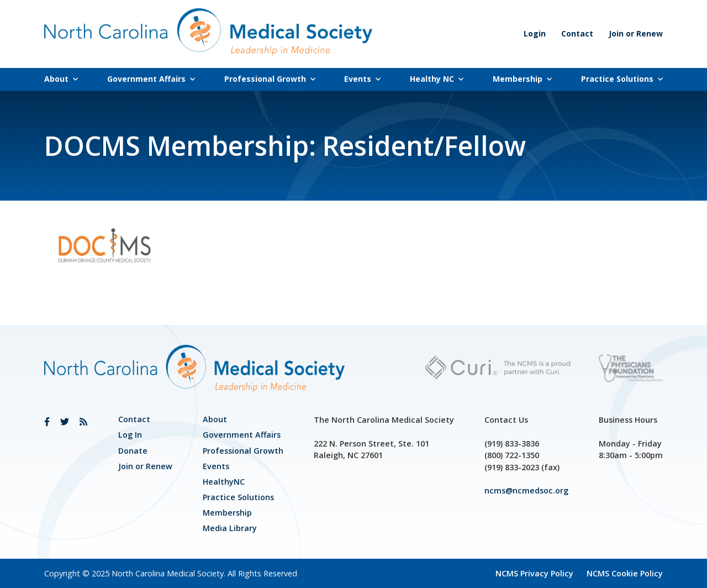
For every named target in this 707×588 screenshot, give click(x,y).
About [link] (61, 79)
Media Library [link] (230, 528)
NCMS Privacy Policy (534, 573)
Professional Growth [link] (270, 79)
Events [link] (362, 79)
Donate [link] (133, 451)
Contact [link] (577, 33)
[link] (47, 422)
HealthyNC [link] (224, 482)
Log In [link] (130, 435)
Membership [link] (522, 79)
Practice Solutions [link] (622, 79)
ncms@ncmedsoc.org (526, 490)
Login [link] (535, 33)
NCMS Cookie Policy (625, 573)
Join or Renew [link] (636, 33)
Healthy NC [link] (437, 79)
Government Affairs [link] (151, 79)
